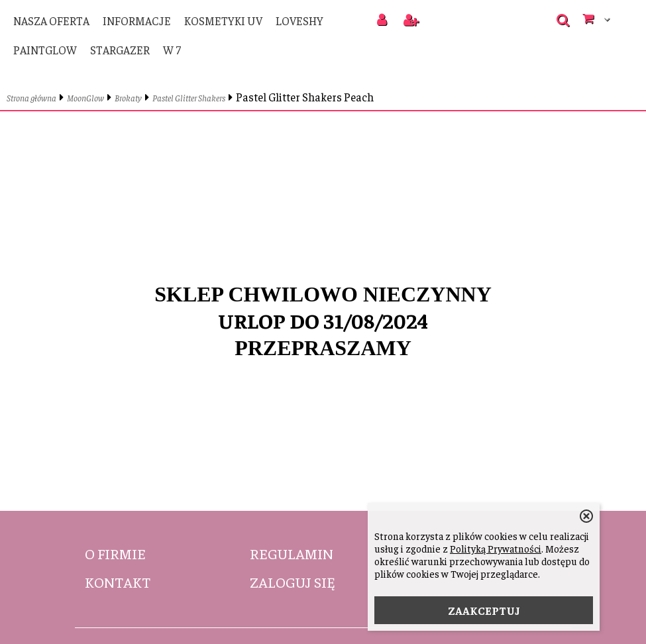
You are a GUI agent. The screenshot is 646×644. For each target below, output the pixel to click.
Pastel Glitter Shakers (189, 98)
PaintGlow (45, 50)
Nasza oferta (51, 21)
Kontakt (118, 582)
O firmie (115, 553)
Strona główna (31, 98)
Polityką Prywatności (496, 548)
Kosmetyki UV (223, 21)
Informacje (137, 21)
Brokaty (128, 98)
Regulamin (292, 553)
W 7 (172, 50)
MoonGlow (85, 98)
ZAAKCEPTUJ (484, 610)
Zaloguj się (293, 582)
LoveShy (299, 21)
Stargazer (120, 50)
